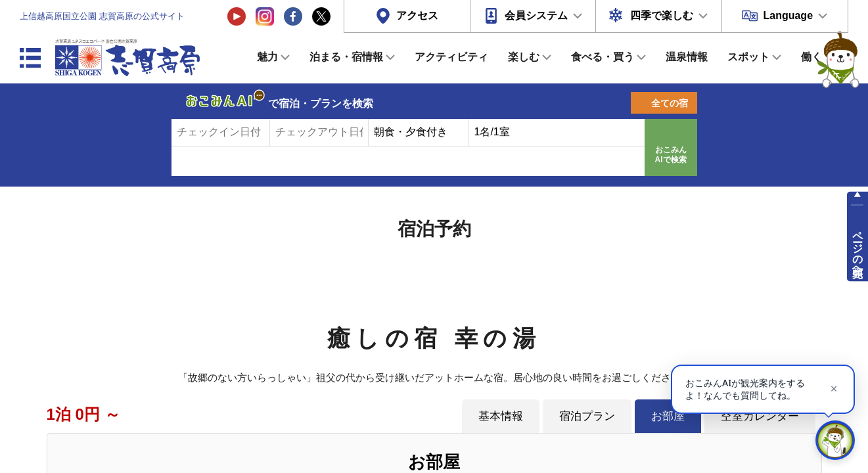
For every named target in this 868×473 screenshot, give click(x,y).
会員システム (536, 15)
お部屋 (668, 416)
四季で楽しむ (662, 15)
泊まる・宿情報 (346, 57)
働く (811, 57)
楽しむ (524, 57)
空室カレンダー (760, 416)
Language (788, 15)
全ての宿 (670, 103)
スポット (748, 57)
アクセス (417, 15)
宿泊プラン (587, 416)
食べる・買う (603, 57)
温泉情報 (687, 57)
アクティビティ (451, 57)
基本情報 (501, 416)
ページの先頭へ (858, 248)
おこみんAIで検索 (671, 155)
